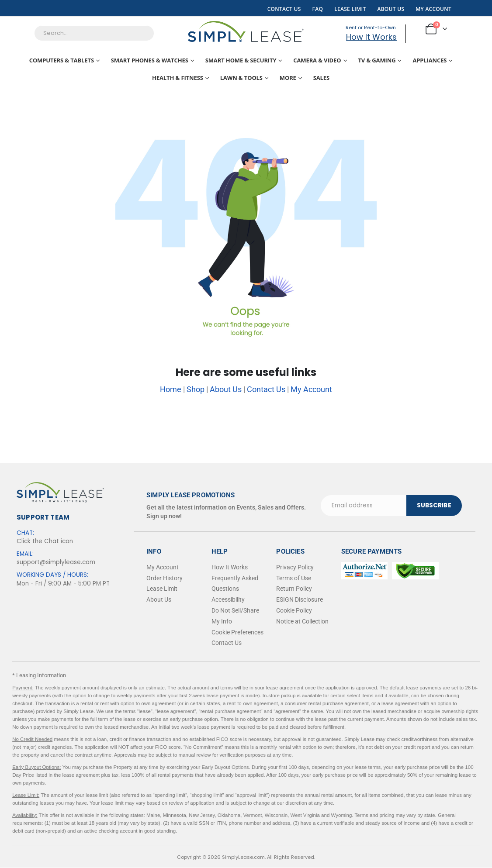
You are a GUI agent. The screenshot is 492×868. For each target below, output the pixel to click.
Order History (165, 578)
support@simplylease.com (56, 562)
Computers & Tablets (62, 60)
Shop (196, 389)
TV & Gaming (377, 60)
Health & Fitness (178, 78)
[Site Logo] (246, 31)
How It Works (371, 37)
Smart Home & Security (241, 60)
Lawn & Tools (241, 78)
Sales (321, 78)
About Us (391, 9)
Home (171, 389)
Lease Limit (350, 9)
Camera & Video (317, 60)
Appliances (430, 60)
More (288, 78)
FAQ (318, 9)
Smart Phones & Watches (150, 60)
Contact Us (284, 9)
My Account (433, 9)
